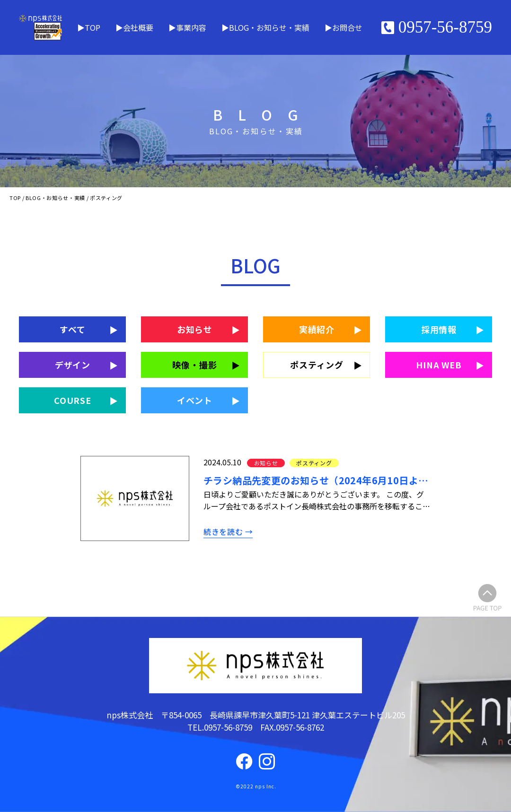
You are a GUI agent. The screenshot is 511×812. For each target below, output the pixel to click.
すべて (73, 329)
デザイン (73, 365)
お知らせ (195, 329)
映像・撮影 (195, 365)
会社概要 (138, 27)
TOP (93, 27)
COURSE (73, 400)
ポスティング (317, 365)
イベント (195, 400)
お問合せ (347, 27)
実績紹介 (317, 329)
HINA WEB (439, 365)
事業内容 (191, 27)
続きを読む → (228, 532)
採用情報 (439, 329)
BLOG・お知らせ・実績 (269, 27)
